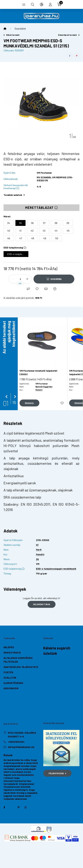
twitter (11, 807)
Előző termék (12, 35)
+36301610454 (16, 742)
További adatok (14, 195)
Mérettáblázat (41, 208)
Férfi (39, 550)
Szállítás (10, 678)
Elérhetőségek (13, 683)
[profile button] (50, 4)
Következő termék (69, 35)
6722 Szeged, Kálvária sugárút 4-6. (22, 735)
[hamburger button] (24, 4)
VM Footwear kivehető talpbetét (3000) (38, 372)
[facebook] (70, 56)
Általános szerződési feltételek (18, 660)
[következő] (14, 397)
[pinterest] (77, 56)
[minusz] (13, 279)
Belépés (9, 647)
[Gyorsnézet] (29, 403)
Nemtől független (44, 387)
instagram (26, 807)
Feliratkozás (57, 773)
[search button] (33, 4)
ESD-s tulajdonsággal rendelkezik (56, 569)
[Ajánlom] (46, 289)
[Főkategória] (5, 29)
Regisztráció (12, 653)
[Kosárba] (54, 279)
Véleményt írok (42, 604)
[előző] (7, 397)
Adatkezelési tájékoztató (21, 667)
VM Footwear (44, 173)
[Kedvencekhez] (37, 289)
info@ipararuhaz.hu (21, 747)
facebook (4, 807)
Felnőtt (39, 390)
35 (37, 559)
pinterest (18, 807)
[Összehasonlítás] (28, 289)
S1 (37, 545)
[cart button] (59, 4)
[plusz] (27, 279)
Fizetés (8, 672)
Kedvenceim (11, 688)
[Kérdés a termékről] (55, 289)
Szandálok (20, 29)
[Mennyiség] (20, 279)
